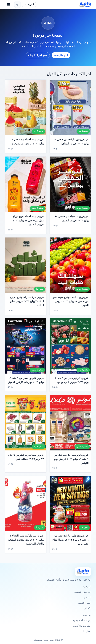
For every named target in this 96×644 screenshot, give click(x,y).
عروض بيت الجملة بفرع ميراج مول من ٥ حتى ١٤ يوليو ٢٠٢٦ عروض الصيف (28, 222)
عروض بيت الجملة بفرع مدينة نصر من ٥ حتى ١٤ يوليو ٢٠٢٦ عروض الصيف (71, 303)
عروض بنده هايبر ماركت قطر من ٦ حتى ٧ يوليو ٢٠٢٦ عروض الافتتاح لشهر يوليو (71, 541)
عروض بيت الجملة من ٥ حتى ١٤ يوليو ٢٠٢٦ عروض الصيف (72, 220)
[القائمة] (8, 4)
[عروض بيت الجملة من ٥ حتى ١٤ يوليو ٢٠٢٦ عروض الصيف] (70, 186)
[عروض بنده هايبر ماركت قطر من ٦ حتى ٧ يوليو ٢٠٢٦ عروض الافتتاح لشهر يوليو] (70, 505)
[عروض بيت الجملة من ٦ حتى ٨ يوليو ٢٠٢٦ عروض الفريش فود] (26, 107)
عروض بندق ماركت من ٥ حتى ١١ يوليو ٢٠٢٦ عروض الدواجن (71, 142)
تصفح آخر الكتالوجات (38, 55)
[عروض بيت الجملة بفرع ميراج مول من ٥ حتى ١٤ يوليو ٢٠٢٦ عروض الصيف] (26, 186)
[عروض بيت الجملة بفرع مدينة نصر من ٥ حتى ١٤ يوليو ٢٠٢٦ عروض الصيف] (70, 267)
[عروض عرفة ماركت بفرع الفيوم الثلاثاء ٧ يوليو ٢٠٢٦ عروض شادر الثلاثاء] (26, 267)
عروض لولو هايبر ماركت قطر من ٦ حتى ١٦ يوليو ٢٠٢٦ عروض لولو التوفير (71, 460)
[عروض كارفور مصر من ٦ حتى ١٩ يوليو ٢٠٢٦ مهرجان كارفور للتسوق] (26, 347)
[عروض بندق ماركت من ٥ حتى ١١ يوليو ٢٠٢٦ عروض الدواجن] (70, 107)
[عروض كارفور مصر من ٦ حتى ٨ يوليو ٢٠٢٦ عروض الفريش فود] (70, 347)
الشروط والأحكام (82, 626)
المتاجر (87, 597)
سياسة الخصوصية (82, 620)
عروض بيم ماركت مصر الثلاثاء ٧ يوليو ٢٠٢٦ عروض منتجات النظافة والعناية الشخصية (26, 541)
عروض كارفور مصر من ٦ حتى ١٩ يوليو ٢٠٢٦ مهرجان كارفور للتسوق (26, 382)
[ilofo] (85, 4)
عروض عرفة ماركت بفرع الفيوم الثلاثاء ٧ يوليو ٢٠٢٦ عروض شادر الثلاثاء (27, 303)
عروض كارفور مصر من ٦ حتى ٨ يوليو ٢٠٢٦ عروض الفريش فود (72, 382)
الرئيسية (87, 587)
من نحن (87, 615)
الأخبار (88, 608)
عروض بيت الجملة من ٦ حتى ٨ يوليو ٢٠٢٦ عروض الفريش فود (28, 142)
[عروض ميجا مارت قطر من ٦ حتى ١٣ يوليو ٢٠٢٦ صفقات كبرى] (26, 424)
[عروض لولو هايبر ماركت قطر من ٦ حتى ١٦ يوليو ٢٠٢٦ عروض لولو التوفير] (70, 424)
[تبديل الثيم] (18, 4)
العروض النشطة (83, 592)
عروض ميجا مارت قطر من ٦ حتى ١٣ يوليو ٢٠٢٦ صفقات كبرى (26, 458)
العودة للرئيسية (61, 55)
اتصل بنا (87, 631)
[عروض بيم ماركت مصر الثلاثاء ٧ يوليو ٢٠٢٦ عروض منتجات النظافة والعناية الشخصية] (26, 505)
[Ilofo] (83, 572)
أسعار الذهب (85, 603)
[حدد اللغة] (29, 4)
